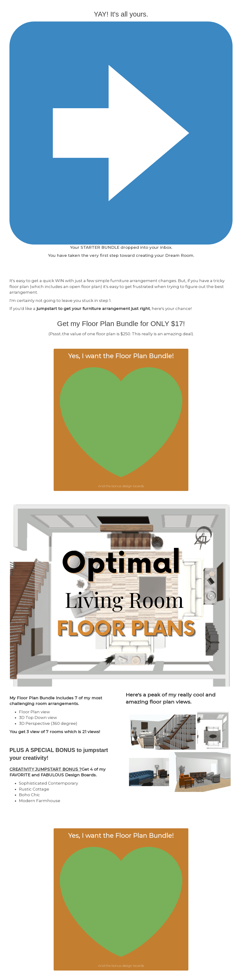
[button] (121, 420)
